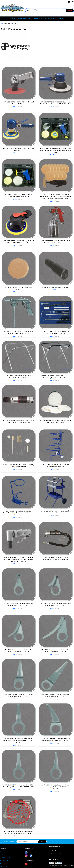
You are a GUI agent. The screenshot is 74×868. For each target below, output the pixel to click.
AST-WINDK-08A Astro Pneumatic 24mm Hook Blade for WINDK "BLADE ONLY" (19, 605)
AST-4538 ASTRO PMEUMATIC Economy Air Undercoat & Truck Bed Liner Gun (18, 333)
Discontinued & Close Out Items (45, 19)
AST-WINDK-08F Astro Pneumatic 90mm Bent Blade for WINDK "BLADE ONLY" (55, 695)
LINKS (61, 19)
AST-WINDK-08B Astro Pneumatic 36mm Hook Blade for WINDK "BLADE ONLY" (55, 605)
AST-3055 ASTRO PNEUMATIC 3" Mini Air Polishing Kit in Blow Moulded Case (18, 196)
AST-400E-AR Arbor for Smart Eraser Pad (55, 287)
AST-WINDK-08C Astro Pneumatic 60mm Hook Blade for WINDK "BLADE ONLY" (18, 651)
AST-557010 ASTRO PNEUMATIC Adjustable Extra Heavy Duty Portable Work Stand (55, 377)
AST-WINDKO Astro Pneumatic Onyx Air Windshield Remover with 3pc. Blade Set (55, 558)
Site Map (51, 856)
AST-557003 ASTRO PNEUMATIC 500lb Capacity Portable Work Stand (19, 377)
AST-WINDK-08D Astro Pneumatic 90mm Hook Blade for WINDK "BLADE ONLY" (55, 651)
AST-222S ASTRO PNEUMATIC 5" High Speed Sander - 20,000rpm (18, 103)
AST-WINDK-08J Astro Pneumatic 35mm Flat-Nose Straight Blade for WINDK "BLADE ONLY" (18, 786)
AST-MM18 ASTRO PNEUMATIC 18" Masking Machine (55, 512)
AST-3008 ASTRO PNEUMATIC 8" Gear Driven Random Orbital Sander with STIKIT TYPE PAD (55, 103)
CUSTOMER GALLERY (24, 19)
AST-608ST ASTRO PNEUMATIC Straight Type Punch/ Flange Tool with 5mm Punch (18, 421)
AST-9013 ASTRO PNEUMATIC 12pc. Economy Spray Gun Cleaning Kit (19, 466)
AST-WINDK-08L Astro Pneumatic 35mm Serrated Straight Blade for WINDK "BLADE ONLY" (55, 787)
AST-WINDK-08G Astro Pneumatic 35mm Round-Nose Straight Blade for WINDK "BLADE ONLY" (19, 741)
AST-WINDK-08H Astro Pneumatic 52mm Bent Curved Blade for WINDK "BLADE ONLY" (55, 740)
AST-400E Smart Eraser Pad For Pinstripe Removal (19, 288)
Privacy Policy (53, 850)
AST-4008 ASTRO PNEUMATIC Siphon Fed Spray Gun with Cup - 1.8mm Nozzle (55, 242)
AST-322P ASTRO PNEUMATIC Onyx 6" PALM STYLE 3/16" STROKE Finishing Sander (18, 242)
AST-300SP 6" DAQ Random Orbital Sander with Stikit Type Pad (18, 149)
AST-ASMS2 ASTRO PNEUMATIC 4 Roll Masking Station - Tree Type (55, 466)
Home (13, 19)
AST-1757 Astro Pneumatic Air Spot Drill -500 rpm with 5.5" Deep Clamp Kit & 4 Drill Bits (19, 832)
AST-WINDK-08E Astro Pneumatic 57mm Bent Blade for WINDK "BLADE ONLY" (18, 695)
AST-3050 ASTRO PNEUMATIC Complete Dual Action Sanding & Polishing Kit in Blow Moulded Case (56, 150)
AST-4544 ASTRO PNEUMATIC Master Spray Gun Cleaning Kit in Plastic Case (55, 333)
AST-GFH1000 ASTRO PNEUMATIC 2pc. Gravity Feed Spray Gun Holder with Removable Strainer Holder (19, 513)
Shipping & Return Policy (55, 853)
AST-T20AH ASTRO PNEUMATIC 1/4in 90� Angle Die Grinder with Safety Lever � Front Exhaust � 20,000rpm (19, 559)
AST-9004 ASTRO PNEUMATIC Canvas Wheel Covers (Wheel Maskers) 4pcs (55, 421)
